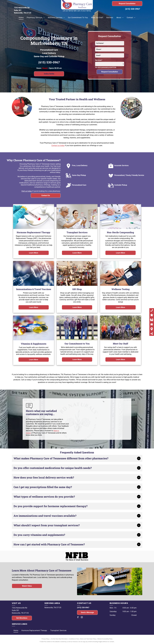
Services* (99, 60)
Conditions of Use (74, 639)
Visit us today (27, 191)
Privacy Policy (45, 639)
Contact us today (58, 145)
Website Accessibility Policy (105, 639)
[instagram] (82, 618)
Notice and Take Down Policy (88, 639)
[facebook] (78, 618)
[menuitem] (21, 18)
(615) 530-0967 (133, 9)
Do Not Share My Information (60, 639)
